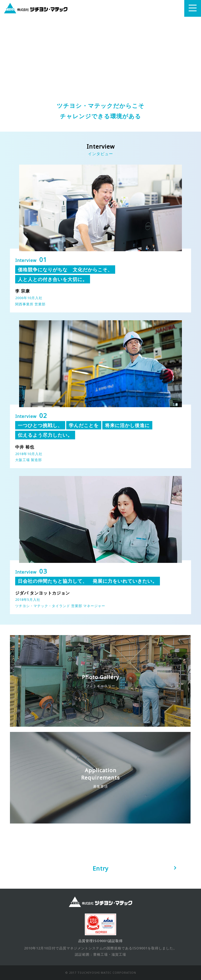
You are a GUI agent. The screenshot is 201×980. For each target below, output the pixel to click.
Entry (100, 868)
